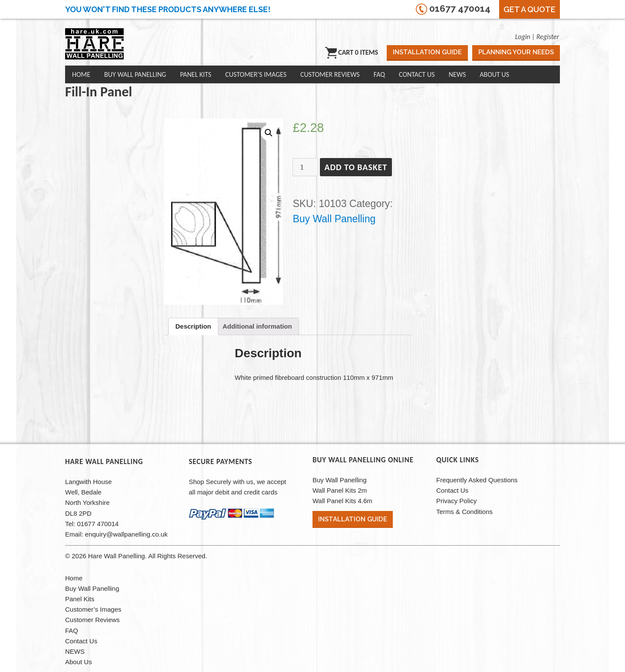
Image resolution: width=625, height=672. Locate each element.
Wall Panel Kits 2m (340, 490)
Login (523, 37)
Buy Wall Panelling (135, 74)
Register (548, 37)
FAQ (379, 74)
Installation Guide (427, 52)
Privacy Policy (456, 501)
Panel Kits (196, 74)
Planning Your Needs (516, 52)
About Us (494, 74)
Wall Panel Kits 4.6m (342, 501)
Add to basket (356, 167)
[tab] (193, 326)
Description (193, 326)
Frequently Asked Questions (477, 480)
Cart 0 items (352, 52)
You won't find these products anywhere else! (168, 9)
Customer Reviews (330, 74)
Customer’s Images (256, 74)
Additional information (257, 326)
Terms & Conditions (464, 512)
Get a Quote (530, 9)
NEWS (457, 74)
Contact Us (417, 74)
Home (81, 74)
